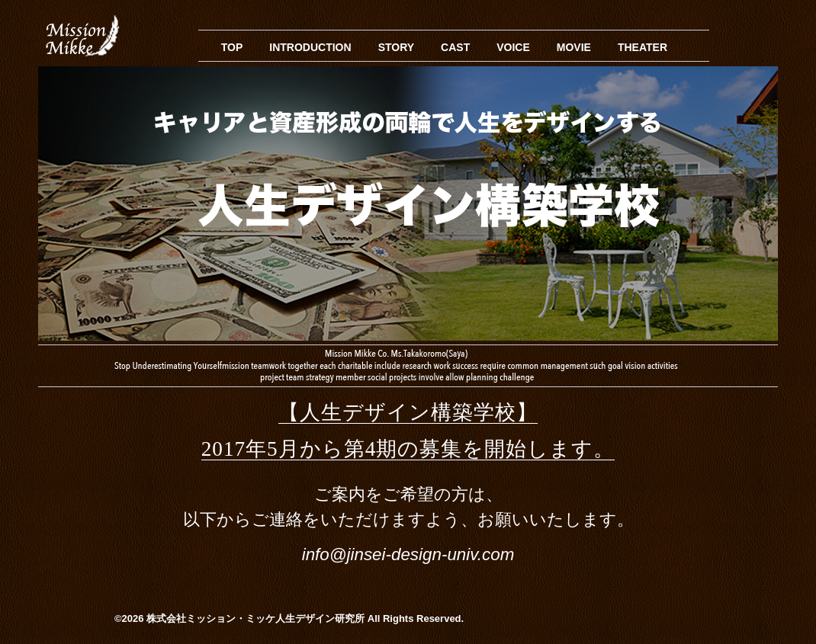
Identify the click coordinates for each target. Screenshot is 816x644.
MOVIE (574, 47)
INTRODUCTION (310, 47)
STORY (396, 47)
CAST (455, 47)
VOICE (513, 47)
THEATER (643, 47)
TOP (232, 47)
